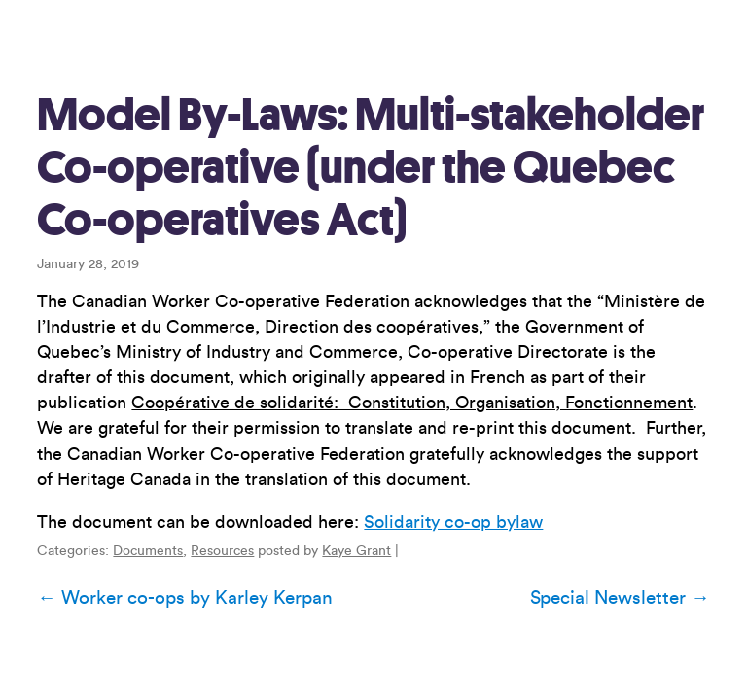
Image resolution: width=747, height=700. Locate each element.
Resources (222, 551)
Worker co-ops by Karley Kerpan (184, 598)
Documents (148, 551)
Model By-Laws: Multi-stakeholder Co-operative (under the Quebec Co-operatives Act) (371, 167)
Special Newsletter (620, 598)
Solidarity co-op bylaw (453, 522)
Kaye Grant (356, 551)
